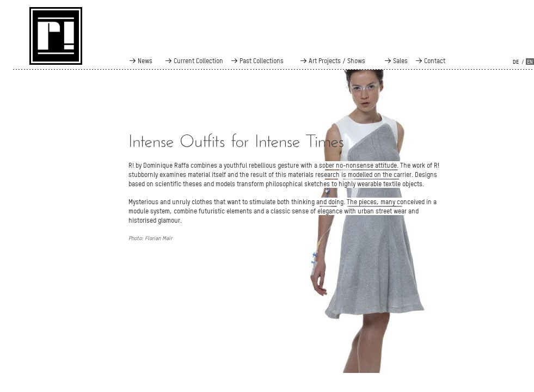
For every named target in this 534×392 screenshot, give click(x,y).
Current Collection (198, 61)
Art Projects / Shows (337, 61)
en (530, 62)
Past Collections (262, 61)
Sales (400, 61)
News (145, 61)
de (516, 62)
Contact (435, 61)
